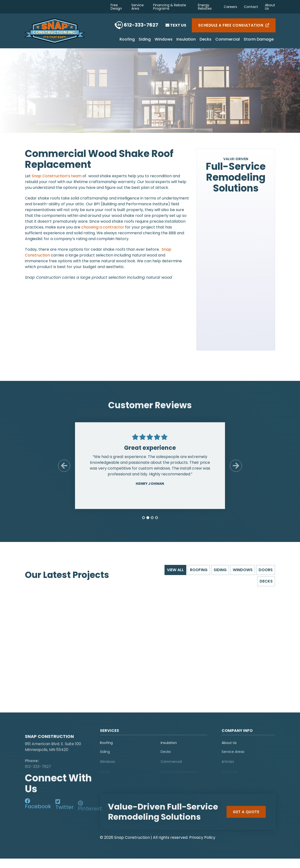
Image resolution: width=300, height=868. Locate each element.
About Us (270, 7)
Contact (251, 7)
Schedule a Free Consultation (234, 25)
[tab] (143, 521)
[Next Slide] (236, 469)
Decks (206, 40)
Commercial (228, 40)
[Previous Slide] (64, 469)
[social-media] (38, 806)
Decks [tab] (266, 581)
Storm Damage (259, 40)
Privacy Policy (202, 836)
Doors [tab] (266, 570)
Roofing (127, 40)
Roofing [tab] (199, 570)
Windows (164, 40)
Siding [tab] (220, 570)
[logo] (55, 731)
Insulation (186, 40)
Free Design (116, 7)
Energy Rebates (205, 7)
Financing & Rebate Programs (170, 7)
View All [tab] (175, 570)
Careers (230, 7)
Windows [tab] (243, 570)
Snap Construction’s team (57, 176)
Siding (145, 40)
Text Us (176, 25)
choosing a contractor (103, 227)
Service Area (138, 7)
